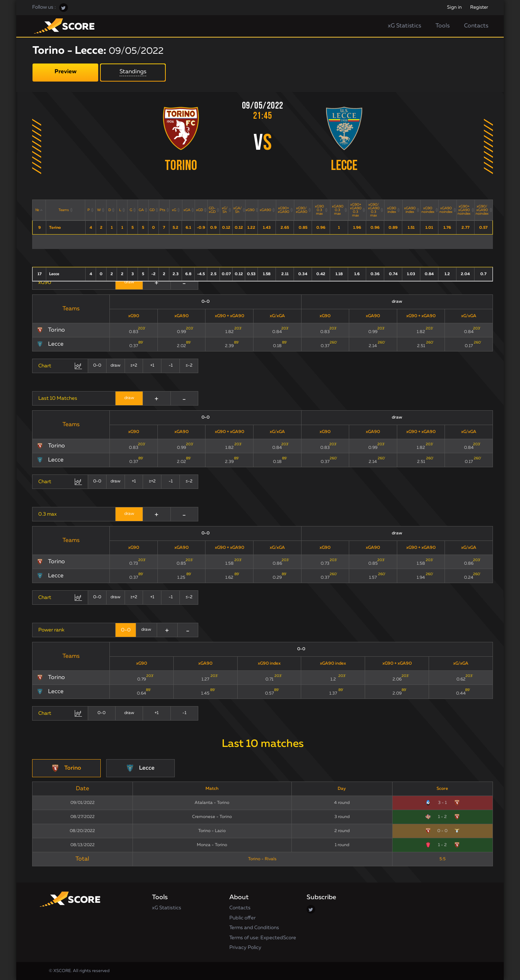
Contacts (476, 26)
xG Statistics (404, 26)
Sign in (454, 7)
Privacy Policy (245, 948)
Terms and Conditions (254, 928)
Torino (181, 166)
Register (479, 7)
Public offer (242, 918)
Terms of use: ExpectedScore (263, 938)
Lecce (344, 166)
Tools (443, 26)
